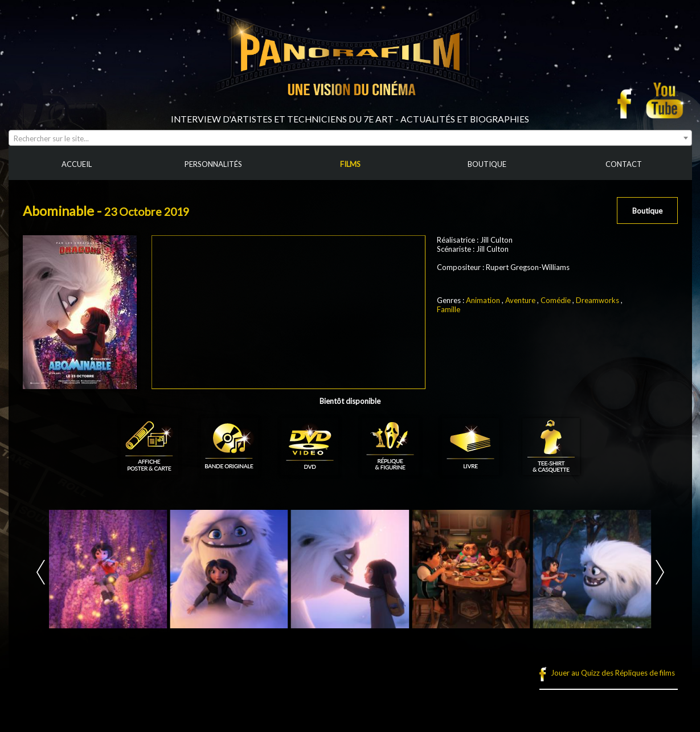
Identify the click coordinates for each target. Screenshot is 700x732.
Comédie (556, 300)
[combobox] (350, 138)
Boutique (647, 211)
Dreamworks (597, 300)
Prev (41, 572)
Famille (449, 309)
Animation (483, 300)
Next (660, 572)
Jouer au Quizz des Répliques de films (613, 673)
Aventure (520, 300)
